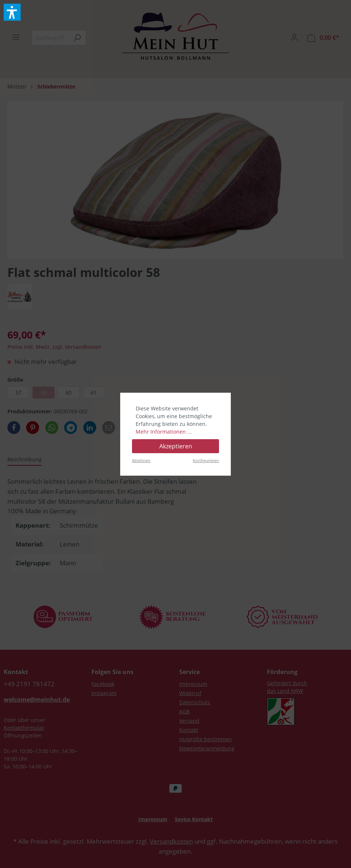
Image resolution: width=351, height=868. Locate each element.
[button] (12, 12)
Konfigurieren (206, 460)
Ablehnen (141, 460)
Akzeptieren (176, 446)
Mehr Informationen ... (164, 432)
